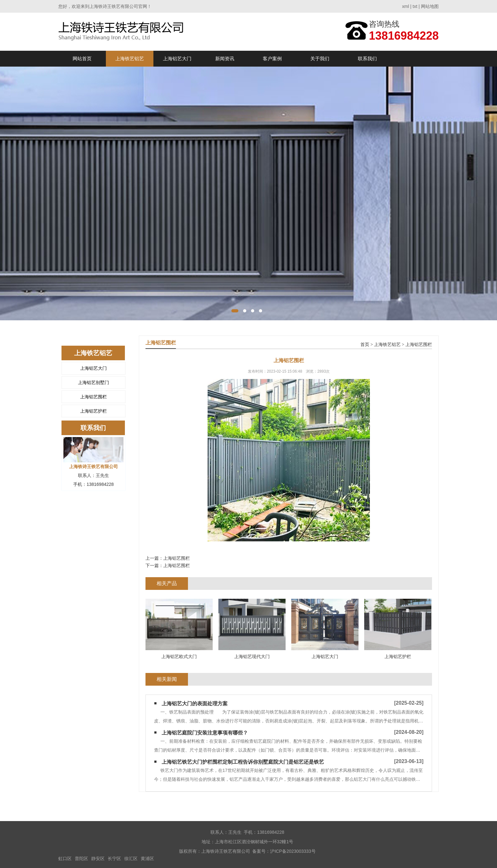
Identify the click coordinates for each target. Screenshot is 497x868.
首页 (365, 345)
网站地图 (430, 6)
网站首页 (82, 59)
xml (406, 6)
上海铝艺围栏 (94, 397)
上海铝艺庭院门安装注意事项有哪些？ (205, 733)
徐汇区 (131, 858)
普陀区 (81, 858)
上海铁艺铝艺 (130, 59)
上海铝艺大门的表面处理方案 (195, 704)
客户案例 (272, 59)
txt (415, 6)
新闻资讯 (225, 59)
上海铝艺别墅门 (94, 382)
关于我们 (320, 59)
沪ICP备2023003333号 (293, 851)
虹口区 (65, 858)
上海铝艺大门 (177, 59)
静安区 (98, 858)
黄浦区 (147, 858)
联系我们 (367, 59)
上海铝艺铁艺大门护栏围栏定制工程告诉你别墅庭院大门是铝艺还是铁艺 (243, 762)
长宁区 (114, 858)
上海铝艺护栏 (94, 411)
